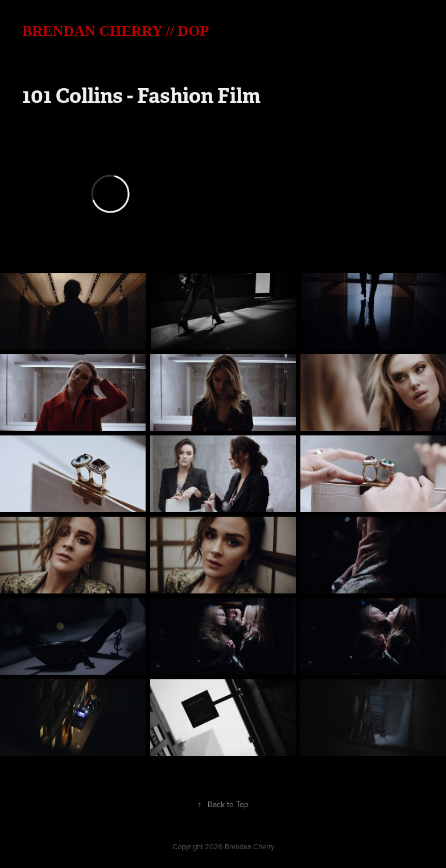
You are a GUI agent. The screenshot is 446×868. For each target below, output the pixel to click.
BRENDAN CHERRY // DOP (115, 31)
